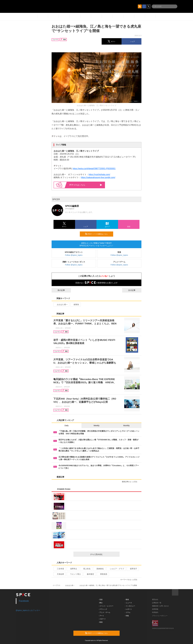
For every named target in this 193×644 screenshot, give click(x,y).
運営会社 (155, 600)
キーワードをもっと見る (130, 580)
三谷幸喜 (59, 569)
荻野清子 (132, 569)
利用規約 (155, 612)
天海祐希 (59, 574)
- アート (101, 616)
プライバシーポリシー (160, 616)
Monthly (126, 426)
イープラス (56, 585)
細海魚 (75, 304)
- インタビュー (130, 606)
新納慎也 (99, 569)
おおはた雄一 (61, 304)
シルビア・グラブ (116, 569)
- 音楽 (101, 600)
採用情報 (155, 609)
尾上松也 (86, 569)
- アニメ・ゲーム (104, 612)
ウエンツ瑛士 (74, 574)
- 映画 (101, 622)
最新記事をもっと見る (131, 482)
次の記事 (134, 290)
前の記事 (59, 290)
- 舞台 (101, 603)
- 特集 (127, 616)
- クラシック (103, 609)
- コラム (128, 612)
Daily (67, 426)
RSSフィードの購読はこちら (98, 234)
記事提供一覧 (157, 603)
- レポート (128, 609)
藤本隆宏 (89, 574)
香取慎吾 (103, 574)
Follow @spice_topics (74, 255)
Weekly (96, 426)
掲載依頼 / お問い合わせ (160, 606)
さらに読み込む (104, 554)
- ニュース (128, 603)
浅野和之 (73, 569)
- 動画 (127, 600)
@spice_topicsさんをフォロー (28, 610)
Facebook (24, 601)
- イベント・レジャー (106, 606)
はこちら (86, 185)
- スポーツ (102, 619)
